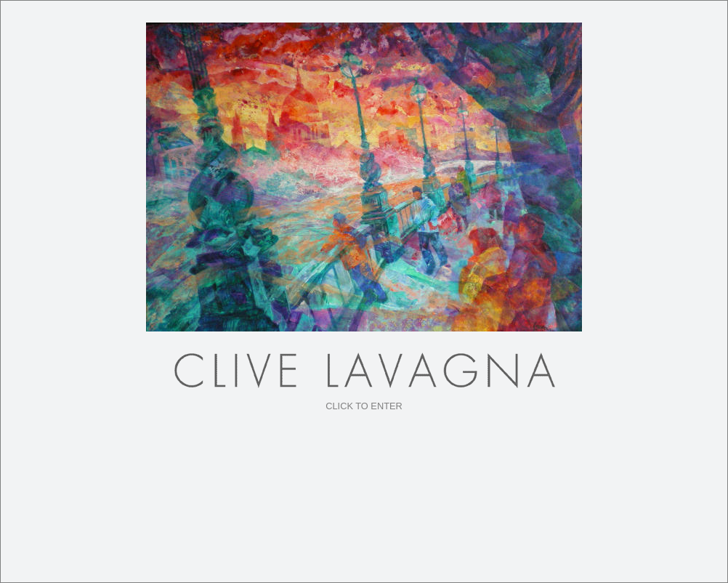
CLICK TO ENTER (364, 406)
